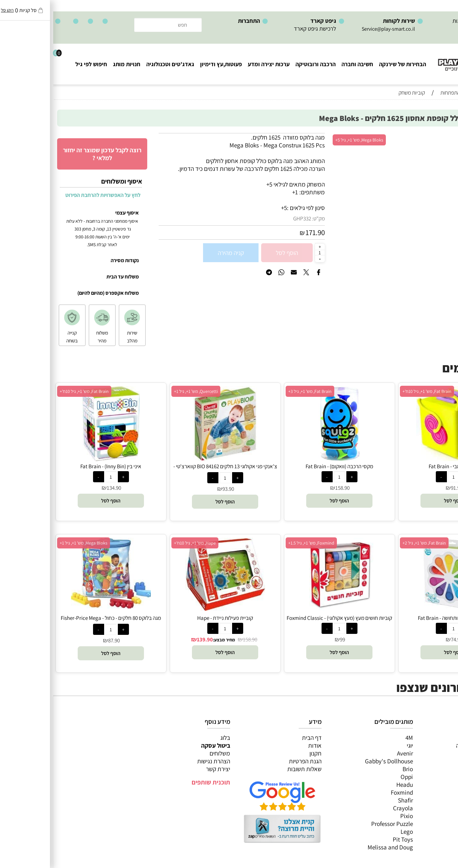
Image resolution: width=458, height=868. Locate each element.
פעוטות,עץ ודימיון (168, 64)
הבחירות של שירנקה (349, 64)
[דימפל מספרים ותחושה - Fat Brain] (400, 610)
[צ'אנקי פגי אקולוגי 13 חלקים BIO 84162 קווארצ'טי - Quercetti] (172, 459)
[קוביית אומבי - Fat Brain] (401, 459)
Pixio (353, 816)
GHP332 (249, 218)
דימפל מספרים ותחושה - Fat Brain (400, 618)
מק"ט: (265, 218)
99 (289, 639)
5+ (231, 208)
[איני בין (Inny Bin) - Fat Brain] (58, 459)
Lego (354, 831)
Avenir (352, 753)
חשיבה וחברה (304, 64)
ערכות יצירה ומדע (215, 64)
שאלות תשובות (251, 769)
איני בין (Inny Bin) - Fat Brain (58, 466)
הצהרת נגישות (160, 761)
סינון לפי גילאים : (253, 208)
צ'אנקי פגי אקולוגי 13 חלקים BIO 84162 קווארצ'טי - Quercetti (172, 470)
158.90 (289, 488)
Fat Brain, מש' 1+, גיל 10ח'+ (374, 391)
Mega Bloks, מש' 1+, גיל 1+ (30, 543)
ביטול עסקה (162, 745)
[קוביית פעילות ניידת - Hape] (172, 608)
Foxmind (349, 792)
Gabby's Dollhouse (336, 761)
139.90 (152, 639)
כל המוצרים (438, 738)
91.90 (403, 488)
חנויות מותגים (435, 785)
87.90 (61, 640)
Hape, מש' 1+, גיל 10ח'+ (142, 543)
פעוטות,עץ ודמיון (432, 769)
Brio (355, 769)
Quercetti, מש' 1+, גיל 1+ (143, 391)
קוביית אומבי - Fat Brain (401, 466)
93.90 (175, 489)
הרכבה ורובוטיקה (262, 64)
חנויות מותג (73, 64)
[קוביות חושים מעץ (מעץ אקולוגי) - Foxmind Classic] (286, 610)
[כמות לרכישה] (267, 252)
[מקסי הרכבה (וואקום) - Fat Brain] (286, 459)
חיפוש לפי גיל (38, 64)
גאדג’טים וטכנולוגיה (428, 777)
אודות (262, 745)
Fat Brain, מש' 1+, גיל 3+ (257, 391)
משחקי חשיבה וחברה (427, 745)
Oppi (354, 777)
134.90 (61, 488)
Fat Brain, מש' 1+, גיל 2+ (371, 543)
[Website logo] (419, 59)
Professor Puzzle (339, 824)
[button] (400, 501)
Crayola (350, 808)
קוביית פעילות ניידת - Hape (172, 618)
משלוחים (167, 753)
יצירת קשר (165, 769)
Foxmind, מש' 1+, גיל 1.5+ (258, 543)
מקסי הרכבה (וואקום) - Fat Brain (286, 466)
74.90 (403, 639)
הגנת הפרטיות (252, 761)
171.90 (262, 232)
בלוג (172, 738)
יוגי (357, 745)
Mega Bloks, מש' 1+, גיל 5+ (306, 140)
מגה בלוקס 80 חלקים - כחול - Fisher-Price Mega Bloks (58, 621)
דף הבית (259, 738)
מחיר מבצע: (171, 640)
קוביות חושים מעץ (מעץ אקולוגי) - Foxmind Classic (286, 618)
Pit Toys (350, 839)
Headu (351, 785)
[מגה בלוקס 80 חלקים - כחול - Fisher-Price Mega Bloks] (58, 606)
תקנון (262, 753)
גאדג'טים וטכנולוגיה (117, 64)
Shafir (352, 800)
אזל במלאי (440, 137)
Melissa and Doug (337, 847)
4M (356, 738)
